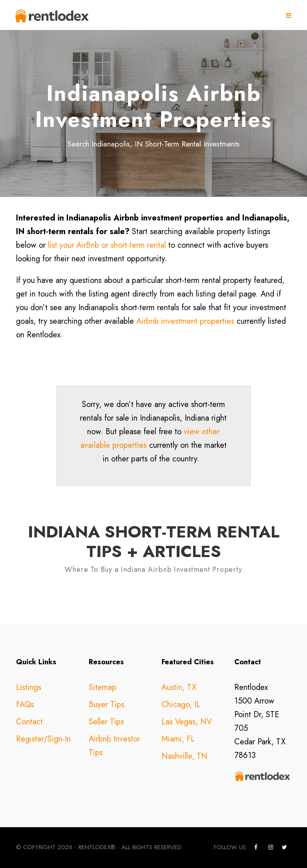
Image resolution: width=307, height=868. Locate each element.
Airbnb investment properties (185, 321)
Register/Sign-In (43, 739)
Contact (29, 722)
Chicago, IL (181, 705)
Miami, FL (178, 739)
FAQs (25, 705)
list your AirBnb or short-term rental (107, 245)
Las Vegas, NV (187, 722)
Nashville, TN (184, 756)
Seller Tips (106, 722)
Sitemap (103, 687)
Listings (29, 687)
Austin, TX (179, 687)
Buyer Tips (107, 705)
